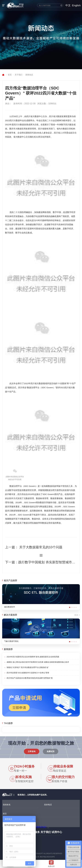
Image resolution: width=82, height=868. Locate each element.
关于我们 (19, 75)
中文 (68, 5)
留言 (5, 814)
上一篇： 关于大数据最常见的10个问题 (34, 547)
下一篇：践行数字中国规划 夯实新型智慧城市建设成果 (41, 562)
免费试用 (51, 751)
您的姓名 (7, 805)
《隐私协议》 (41, 827)
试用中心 (57, 832)
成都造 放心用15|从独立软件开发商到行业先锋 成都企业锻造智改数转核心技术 (38, 662)
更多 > (77, 615)
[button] (70, 607)
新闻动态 (29, 75)
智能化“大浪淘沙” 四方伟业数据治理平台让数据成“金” (28, 667)
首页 (10, 75)
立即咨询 (32, 751)
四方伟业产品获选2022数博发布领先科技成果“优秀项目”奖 (30, 678)
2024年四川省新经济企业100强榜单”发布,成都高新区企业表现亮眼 (33, 657)
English (76, 5)
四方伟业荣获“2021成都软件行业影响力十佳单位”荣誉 (28, 673)
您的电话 (48, 805)
